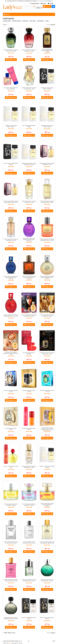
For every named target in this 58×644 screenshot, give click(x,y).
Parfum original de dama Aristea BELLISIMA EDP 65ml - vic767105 (47, 240)
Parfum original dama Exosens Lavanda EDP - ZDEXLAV (29, 505)
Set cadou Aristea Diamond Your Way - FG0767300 (11, 88)
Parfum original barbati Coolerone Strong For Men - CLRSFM (47, 50)
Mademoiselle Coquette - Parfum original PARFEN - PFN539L (29, 164)
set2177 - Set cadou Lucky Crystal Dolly (11, 467)
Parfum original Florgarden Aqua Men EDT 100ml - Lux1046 (11, 542)
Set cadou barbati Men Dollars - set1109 (29, 391)
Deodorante (25, 21)
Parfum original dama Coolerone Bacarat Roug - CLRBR (29, 50)
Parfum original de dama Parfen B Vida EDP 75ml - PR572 (47, 164)
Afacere (43, 3)
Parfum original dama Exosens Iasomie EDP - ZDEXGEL (11, 505)
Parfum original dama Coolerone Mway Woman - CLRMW (29, 467)
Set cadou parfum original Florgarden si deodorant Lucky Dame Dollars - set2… (47, 429)
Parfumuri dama (7, 21)
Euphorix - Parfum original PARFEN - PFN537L (47, 467)
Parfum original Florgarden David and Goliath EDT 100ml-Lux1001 (47, 542)
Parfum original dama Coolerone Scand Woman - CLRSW (11, 240)
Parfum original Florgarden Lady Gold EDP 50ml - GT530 (47, 316)
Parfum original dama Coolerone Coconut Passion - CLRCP (29, 88)
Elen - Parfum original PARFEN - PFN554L (29, 126)
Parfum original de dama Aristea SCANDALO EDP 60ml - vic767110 (11, 316)
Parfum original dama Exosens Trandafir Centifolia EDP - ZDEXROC (47, 505)
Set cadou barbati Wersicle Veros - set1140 (47, 391)
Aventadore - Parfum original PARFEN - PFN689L (47, 88)
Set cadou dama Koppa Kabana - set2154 (29, 429)
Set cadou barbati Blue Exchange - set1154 (11, 391)
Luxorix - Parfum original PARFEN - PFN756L (11, 164)
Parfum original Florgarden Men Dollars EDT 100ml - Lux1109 (11, 580)
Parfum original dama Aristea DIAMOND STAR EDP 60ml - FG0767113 (29, 240)
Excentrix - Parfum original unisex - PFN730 (29, 618)
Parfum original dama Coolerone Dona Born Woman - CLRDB (47, 202)
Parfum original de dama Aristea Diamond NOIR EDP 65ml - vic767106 (29, 278)
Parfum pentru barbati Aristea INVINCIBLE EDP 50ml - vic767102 (11, 618)
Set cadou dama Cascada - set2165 (11, 429)
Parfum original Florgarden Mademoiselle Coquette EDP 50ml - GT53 (11, 353)
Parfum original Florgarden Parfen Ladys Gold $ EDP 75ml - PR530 (11, 202)
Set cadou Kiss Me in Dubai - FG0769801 (29, 353)
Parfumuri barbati (17, 21)
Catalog (51, 3)
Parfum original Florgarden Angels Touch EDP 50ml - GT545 (29, 316)
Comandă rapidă (34, 3)
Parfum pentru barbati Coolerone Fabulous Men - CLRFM (47, 353)
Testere (47, 21)
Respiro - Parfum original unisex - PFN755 (47, 618)
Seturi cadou (33, 21)
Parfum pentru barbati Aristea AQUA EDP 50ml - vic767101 (47, 580)
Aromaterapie (40, 21)
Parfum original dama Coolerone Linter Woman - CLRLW (29, 202)
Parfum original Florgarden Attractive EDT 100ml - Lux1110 (29, 542)
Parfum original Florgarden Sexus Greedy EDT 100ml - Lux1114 (29, 580)
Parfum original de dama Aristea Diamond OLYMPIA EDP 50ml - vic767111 (47, 278)
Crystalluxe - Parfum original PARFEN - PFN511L (11, 126)
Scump (5, 24)
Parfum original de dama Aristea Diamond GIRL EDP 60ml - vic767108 (11, 278)
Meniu (29, 14)
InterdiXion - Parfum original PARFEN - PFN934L (47, 126)
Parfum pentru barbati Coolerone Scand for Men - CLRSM (11, 50)
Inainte (53, 24)
